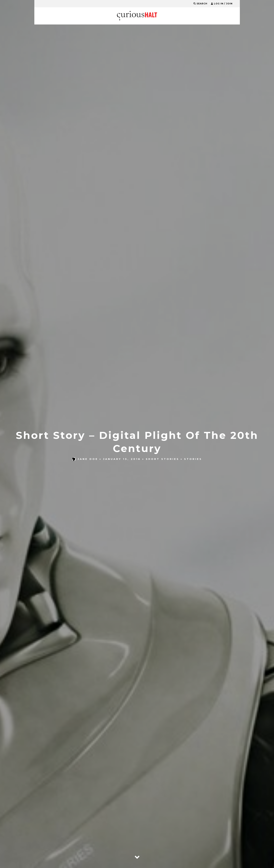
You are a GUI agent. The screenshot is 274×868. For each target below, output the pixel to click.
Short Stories (162, 459)
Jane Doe (85, 459)
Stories (193, 459)
